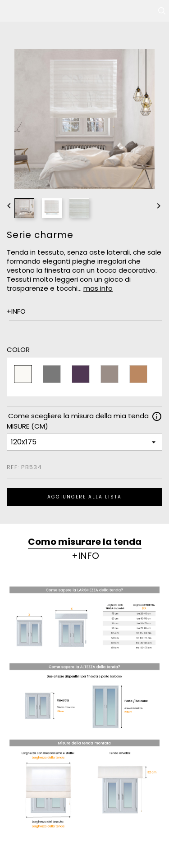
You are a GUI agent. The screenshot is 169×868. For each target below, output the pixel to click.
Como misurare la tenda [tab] (85, 542)
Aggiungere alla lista (84, 497)
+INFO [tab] (85, 556)
